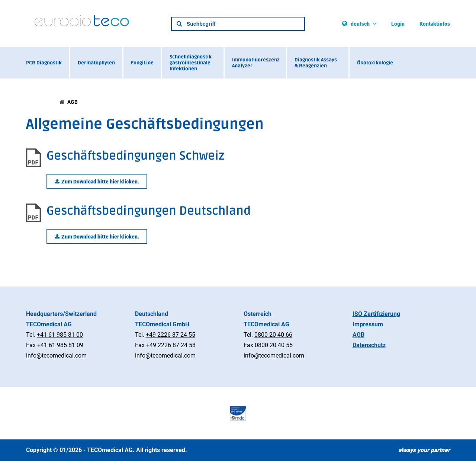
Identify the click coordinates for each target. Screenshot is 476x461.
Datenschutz (369, 345)
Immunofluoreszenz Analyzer (256, 63)
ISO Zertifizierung (376, 314)
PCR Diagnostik (44, 63)
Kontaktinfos (435, 24)
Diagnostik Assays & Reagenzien (316, 63)
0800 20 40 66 (273, 335)
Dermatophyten (96, 63)
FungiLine (142, 63)
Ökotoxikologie (375, 63)
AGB (73, 102)
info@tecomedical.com (56, 356)
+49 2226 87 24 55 (171, 335)
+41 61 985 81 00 (60, 335)
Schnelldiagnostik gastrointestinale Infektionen (191, 63)
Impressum (368, 324)
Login (398, 24)
